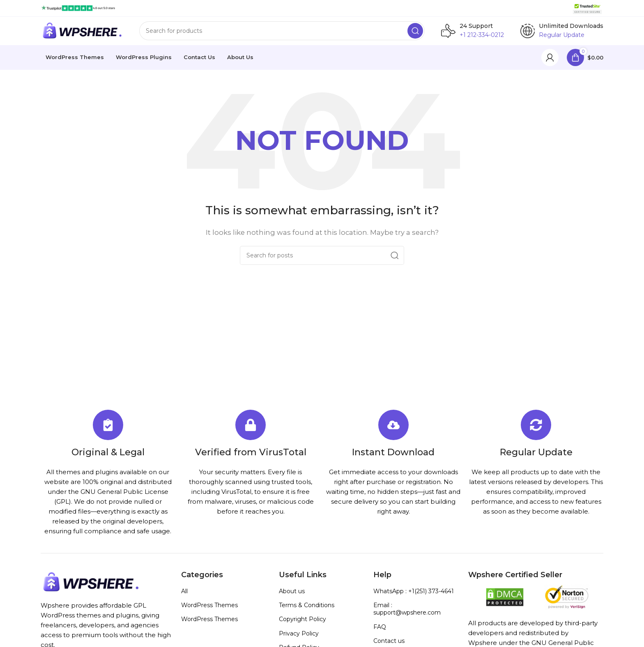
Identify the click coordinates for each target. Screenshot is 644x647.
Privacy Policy (299, 638)
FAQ (380, 631)
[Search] (282, 33)
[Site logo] (78, 8)
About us (292, 596)
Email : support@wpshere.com (407, 613)
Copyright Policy (302, 624)
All (184, 596)
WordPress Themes (209, 610)
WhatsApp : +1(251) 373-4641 (414, 596)
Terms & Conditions (307, 610)
